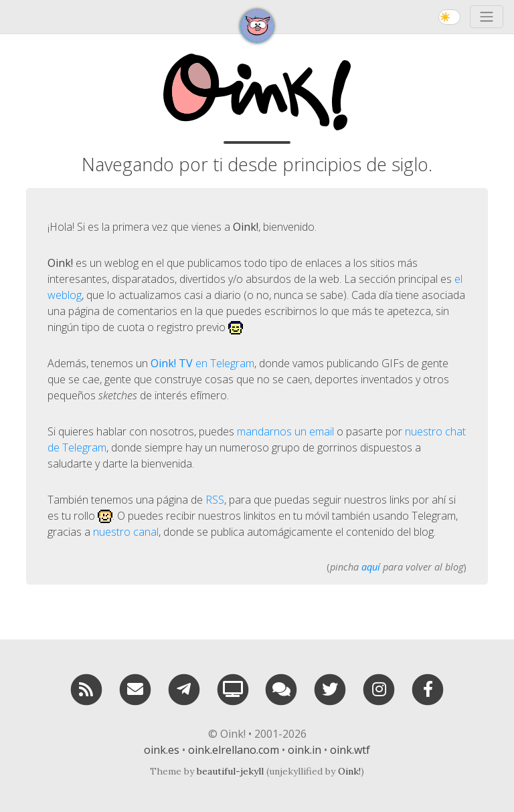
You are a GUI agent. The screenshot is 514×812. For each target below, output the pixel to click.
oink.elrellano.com (234, 750)
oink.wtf (350, 750)
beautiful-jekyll (230, 771)
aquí (371, 567)
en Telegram (202, 363)
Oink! (349, 771)
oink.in (305, 750)
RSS (215, 500)
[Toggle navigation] (487, 17)
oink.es (162, 750)
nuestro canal (126, 532)
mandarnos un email (285, 431)
